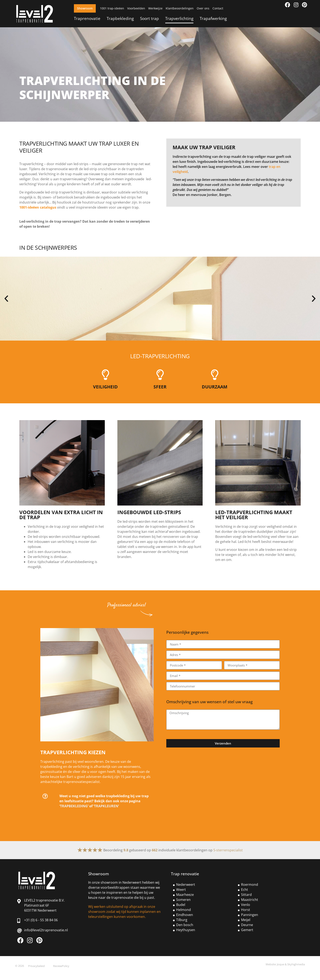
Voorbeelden (136, 8)
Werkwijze (155, 8)
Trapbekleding (120, 18)
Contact (218, 8)
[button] (6, 299)
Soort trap (150, 18)
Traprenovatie (87, 18)
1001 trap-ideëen (112, 8)
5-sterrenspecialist (228, 850)
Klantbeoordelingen (180, 8)
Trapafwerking (213, 18)
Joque (281, 964)
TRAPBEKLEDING (74, 806)
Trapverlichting (179, 18)
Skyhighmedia (296, 964)
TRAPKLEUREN (106, 806)
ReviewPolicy (61, 966)
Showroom (85, 8)
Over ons (203, 8)
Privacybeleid (36, 966)
